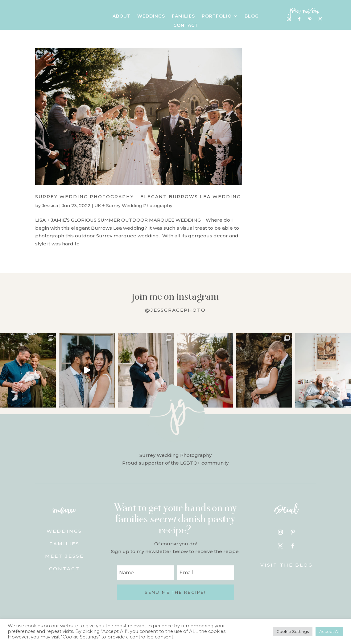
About (122, 16)
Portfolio (217, 16)
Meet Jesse (64, 556)
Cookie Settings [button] (293, 631)
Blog (252, 16)
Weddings (151, 16)
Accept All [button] (329, 631)
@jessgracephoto (175, 310)
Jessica (50, 206)
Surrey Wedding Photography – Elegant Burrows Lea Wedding (138, 197)
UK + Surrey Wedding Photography (133, 206)
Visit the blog (287, 565)
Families (183, 16)
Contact (186, 26)
